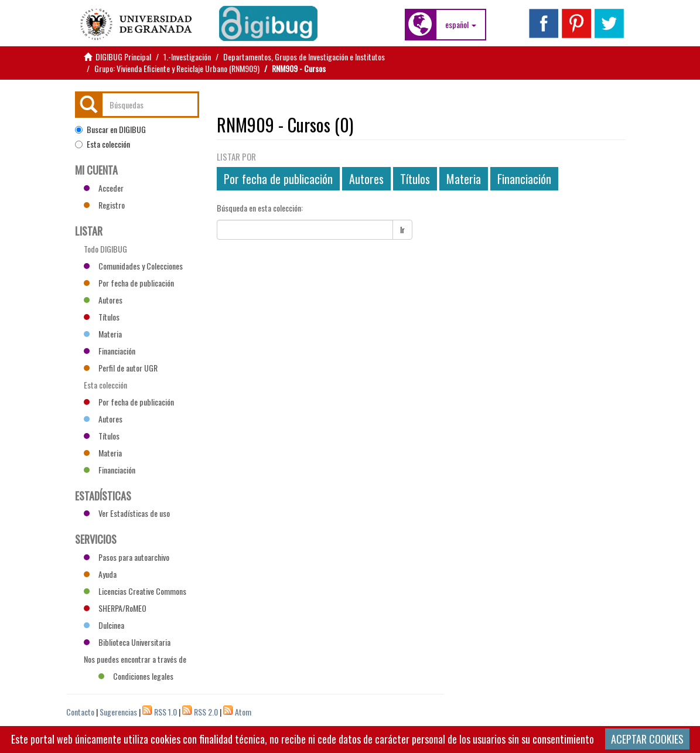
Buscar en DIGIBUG (110, 130)
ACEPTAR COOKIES (647, 739)
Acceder (104, 188)
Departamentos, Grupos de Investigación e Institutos (304, 57)
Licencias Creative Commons (135, 591)
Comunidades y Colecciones (133, 266)
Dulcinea (104, 625)
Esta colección (103, 144)
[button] (461, 25)
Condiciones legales (136, 676)
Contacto (80, 712)
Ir (402, 229)
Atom (243, 712)
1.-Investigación (187, 57)
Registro (104, 205)
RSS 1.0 (165, 712)
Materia (464, 179)
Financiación (524, 179)
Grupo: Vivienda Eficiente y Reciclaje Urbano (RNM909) (177, 68)
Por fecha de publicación (278, 179)
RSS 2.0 (206, 712)
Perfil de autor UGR (121, 368)
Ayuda (100, 574)
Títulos (415, 179)
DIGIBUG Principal (123, 57)
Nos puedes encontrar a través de (135, 660)
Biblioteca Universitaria (127, 642)
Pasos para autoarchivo (127, 557)
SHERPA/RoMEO (115, 608)
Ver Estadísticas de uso (127, 513)
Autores (366, 179)
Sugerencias (118, 712)
